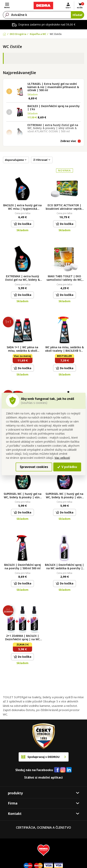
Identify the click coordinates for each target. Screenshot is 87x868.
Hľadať (77, 15)
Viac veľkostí (62, 458)
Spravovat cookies (34, 467)
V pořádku (67, 467)
